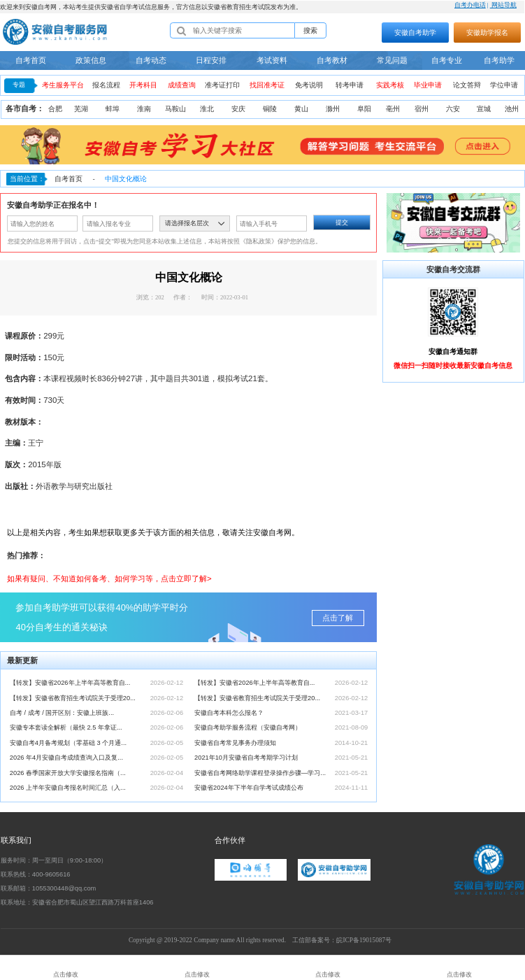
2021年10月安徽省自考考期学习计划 (246, 758)
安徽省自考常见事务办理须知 (235, 743)
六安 (453, 109)
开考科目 (143, 85)
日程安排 (211, 60)
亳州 (393, 109)
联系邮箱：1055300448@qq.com (48, 888)
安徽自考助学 (415, 33)
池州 (512, 109)
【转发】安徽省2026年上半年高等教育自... (70, 683)
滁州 (333, 109)
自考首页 (31, 60)
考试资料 (272, 60)
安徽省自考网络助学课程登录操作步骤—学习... (260, 773)
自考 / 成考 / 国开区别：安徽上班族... (62, 713)
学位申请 (504, 85)
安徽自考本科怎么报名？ (229, 713)
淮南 (144, 109)
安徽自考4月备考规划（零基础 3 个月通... (68, 743)
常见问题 (392, 60)
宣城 (484, 109)
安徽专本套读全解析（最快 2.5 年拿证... (66, 727)
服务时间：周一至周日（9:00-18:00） (54, 860)
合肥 (55, 109)
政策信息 (91, 60)
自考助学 (499, 60)
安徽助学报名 (487, 33)
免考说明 (309, 85)
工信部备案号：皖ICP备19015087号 (342, 940)
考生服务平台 (63, 85)
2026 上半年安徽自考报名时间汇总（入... (68, 788)
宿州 (422, 109)
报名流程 (106, 85)
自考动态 (151, 60)
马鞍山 (175, 109)
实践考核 (390, 85)
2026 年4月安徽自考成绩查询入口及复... (66, 758)
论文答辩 (467, 85)
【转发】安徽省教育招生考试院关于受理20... (73, 698)
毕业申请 (428, 85)
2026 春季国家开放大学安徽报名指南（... (68, 773)
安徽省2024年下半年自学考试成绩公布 (249, 788)
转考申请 (350, 85)
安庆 (238, 109)
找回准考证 (267, 85)
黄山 (301, 109)
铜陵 (270, 109)
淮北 (207, 109)
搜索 (310, 30)
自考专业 (447, 60)
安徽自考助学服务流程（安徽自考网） (248, 727)
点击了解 (338, 618)
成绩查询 (182, 85)
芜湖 (81, 109)
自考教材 (332, 60)
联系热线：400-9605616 (36, 874)
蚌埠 (113, 109)
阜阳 (364, 109)
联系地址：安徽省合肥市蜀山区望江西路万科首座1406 (77, 902)
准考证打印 (222, 85)
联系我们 (16, 840)
